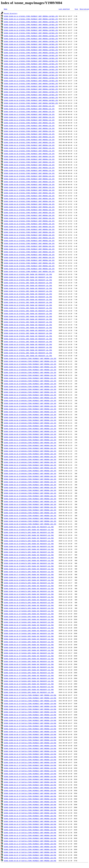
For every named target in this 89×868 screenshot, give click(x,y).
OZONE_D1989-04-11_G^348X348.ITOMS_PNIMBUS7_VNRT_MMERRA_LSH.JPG (30, 398)
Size (76, 9)
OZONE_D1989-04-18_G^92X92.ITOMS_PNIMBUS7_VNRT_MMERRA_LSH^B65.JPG (31, 22)
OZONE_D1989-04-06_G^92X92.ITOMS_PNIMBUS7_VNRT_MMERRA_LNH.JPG (29, 260)
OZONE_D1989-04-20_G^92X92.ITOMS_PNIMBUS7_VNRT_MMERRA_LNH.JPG (29, 221)
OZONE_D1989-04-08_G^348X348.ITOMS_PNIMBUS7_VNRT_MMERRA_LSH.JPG (30, 420)
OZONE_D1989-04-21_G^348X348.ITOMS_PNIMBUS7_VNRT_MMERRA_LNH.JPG (30, 465)
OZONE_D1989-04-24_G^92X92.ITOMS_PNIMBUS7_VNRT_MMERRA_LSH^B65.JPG (31, 47)
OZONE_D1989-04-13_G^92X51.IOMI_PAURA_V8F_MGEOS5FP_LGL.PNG (28, 300)
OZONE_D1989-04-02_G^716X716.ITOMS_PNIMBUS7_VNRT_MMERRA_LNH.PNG (30, 830)
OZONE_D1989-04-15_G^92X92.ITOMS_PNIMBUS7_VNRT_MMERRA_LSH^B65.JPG (31, 36)
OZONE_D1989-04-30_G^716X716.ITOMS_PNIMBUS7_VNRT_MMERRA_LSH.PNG (30, 740)
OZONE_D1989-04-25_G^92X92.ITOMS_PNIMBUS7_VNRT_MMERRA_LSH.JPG (29, 109)
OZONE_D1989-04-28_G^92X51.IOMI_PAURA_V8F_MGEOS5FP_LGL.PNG (28, 314)
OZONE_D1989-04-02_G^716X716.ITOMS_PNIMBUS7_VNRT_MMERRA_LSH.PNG (30, 776)
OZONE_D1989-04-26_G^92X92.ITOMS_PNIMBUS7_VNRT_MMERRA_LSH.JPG (29, 140)
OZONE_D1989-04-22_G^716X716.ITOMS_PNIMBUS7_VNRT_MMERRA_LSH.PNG (30, 704)
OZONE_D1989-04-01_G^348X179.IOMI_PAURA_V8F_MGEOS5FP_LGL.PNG (29, 555)
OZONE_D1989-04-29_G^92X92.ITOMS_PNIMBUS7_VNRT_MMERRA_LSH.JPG (29, 187)
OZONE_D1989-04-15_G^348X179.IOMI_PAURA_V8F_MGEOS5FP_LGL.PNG (29, 538)
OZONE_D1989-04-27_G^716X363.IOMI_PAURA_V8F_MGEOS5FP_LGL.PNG (29, 642)
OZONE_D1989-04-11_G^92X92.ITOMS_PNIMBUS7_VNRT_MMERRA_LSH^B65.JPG (31, 58)
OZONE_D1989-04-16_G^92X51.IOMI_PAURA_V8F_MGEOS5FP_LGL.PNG (28, 277)
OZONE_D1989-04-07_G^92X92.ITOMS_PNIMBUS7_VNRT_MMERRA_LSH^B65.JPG (31, 86)
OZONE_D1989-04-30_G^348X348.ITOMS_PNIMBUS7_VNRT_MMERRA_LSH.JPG (30, 429)
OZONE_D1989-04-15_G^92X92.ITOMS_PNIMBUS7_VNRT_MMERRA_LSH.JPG (29, 137)
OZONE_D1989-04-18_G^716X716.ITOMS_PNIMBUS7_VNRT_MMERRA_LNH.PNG (30, 821)
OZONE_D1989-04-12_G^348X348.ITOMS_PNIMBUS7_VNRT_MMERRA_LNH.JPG (30, 471)
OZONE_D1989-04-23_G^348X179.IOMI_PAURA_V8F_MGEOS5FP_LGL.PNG (29, 535)
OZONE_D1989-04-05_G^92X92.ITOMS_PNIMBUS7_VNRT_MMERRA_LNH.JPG (29, 263)
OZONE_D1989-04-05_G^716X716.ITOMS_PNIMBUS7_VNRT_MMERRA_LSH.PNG (30, 760)
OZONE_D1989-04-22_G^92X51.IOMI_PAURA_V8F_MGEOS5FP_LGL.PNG (28, 274)
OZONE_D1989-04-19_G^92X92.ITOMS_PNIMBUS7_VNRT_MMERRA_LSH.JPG (29, 159)
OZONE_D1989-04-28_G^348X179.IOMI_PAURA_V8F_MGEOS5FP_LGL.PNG (29, 546)
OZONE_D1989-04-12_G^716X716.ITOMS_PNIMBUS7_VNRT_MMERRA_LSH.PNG (30, 715)
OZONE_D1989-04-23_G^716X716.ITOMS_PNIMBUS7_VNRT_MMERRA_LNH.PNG (30, 793)
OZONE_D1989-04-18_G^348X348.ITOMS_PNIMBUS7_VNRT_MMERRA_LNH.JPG (30, 485)
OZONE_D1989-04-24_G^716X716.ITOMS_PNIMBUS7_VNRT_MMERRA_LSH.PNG (30, 698)
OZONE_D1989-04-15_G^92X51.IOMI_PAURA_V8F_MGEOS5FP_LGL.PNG (28, 280)
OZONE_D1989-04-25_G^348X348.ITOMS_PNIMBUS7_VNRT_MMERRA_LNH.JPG (30, 451)
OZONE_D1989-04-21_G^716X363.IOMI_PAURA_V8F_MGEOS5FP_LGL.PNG (29, 614)
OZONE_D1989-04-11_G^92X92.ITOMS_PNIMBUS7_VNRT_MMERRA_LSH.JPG (29, 145)
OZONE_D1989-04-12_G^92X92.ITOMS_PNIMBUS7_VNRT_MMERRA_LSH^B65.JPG (31, 25)
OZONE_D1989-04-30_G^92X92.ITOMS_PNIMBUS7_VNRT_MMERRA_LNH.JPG (29, 193)
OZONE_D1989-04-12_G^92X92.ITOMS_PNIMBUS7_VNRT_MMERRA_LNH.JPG (29, 235)
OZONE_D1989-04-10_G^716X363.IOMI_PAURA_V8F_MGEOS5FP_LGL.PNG (29, 684)
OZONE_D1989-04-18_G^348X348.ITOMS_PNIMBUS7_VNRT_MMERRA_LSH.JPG (30, 381)
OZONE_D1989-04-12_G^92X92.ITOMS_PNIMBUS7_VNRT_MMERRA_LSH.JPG (29, 114)
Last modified (64, 9)
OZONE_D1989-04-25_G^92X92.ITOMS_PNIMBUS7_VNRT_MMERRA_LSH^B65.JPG (31, 27)
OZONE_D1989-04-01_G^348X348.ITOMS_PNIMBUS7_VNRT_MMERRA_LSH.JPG (30, 440)
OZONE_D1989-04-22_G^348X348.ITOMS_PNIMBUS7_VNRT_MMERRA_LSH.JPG (30, 364)
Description (84, 9)
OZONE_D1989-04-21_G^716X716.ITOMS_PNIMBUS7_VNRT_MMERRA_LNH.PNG (30, 805)
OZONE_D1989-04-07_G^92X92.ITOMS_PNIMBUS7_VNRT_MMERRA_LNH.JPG (29, 271)
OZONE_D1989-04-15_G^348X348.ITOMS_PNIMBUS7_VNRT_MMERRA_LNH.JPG (30, 482)
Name (6, 9)
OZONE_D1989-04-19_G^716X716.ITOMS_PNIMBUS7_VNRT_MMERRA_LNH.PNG (30, 824)
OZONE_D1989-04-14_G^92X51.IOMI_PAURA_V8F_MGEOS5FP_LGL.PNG (28, 291)
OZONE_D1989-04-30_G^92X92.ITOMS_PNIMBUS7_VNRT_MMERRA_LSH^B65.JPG (31, 41)
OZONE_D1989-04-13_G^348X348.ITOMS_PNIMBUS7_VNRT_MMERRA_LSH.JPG (30, 378)
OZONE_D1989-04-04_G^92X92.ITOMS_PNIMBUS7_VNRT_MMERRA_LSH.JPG (29, 131)
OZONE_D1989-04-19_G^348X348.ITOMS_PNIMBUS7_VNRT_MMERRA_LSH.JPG (30, 375)
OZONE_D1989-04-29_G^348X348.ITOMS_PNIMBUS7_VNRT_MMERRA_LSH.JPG (30, 426)
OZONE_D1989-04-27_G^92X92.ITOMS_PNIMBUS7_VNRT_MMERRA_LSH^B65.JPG (31, 78)
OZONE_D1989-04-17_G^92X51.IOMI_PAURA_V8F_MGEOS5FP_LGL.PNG (28, 308)
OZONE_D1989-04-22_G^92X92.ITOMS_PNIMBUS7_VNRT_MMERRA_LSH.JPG (29, 120)
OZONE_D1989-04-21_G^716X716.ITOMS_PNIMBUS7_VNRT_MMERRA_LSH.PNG (30, 695)
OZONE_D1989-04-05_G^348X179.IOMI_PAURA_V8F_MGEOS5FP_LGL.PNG (29, 532)
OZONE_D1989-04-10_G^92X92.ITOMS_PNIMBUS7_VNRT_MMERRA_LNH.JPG (29, 232)
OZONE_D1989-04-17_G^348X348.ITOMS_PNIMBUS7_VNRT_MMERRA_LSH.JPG (30, 409)
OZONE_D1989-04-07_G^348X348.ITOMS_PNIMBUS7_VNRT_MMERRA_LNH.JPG (30, 518)
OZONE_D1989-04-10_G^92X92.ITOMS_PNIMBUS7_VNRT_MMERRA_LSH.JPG (29, 156)
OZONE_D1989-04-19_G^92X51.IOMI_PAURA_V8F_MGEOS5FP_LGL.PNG (28, 305)
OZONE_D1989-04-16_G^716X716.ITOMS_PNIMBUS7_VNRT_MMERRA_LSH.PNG (30, 720)
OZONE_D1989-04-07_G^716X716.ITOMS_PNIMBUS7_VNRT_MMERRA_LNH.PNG (30, 855)
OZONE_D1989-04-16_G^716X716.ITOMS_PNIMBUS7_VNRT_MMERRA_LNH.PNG (30, 835)
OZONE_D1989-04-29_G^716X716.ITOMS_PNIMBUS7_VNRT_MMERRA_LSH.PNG (30, 762)
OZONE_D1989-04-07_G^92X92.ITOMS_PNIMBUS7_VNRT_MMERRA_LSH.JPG (29, 162)
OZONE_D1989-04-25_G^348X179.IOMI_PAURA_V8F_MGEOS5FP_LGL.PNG (29, 572)
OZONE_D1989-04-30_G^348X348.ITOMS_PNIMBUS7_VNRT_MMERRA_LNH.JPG (30, 445)
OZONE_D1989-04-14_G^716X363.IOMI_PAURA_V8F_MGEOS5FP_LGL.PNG (29, 678)
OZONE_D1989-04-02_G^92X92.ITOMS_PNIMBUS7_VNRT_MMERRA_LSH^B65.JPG (31, 98)
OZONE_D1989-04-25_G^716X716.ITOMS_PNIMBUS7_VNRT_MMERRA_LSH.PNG (30, 701)
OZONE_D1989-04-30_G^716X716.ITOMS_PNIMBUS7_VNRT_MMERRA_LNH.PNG (30, 791)
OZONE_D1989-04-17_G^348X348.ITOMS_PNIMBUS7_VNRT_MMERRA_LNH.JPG (30, 488)
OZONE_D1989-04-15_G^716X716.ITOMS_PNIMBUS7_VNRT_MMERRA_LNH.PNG (30, 816)
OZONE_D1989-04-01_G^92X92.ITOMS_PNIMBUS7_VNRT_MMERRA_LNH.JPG (29, 255)
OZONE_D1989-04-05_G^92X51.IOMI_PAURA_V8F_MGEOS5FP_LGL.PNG (28, 297)
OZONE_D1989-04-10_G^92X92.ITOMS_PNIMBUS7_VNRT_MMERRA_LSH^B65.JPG (31, 92)
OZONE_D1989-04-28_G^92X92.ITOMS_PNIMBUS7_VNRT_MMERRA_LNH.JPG (29, 207)
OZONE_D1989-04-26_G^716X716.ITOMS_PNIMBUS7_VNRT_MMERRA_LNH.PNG (30, 788)
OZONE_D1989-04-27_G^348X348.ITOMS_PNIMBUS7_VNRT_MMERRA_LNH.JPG (30, 443)
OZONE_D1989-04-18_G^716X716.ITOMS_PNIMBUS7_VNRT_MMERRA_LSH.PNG (30, 757)
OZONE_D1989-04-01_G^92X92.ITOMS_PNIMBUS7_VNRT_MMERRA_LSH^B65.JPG (31, 84)
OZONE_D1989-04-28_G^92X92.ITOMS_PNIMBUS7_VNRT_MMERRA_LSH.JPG (29, 176)
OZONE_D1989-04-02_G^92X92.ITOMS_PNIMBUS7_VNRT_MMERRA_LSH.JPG (29, 173)
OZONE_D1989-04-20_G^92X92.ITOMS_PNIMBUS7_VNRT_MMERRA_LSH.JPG (29, 165)
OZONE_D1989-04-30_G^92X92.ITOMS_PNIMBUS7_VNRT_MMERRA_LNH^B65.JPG (31, 100)
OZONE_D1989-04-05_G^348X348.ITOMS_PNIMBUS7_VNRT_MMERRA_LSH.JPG (30, 401)
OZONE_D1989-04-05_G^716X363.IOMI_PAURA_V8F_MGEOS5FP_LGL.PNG (29, 622)
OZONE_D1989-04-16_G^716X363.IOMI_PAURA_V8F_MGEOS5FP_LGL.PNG (29, 650)
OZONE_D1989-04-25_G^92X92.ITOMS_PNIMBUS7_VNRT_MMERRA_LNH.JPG (29, 201)
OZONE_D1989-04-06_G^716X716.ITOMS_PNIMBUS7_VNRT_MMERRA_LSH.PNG (30, 734)
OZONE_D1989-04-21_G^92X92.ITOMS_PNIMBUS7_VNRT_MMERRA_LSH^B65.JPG (31, 61)
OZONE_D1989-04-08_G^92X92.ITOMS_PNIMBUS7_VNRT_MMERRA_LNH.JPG (29, 266)
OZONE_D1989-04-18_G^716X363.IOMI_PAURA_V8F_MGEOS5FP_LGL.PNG (29, 670)
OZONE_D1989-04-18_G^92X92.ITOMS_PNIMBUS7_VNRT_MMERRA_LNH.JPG (29, 227)
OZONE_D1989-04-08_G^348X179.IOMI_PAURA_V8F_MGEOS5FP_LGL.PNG (29, 608)
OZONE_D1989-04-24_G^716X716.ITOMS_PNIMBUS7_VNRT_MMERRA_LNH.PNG (30, 785)
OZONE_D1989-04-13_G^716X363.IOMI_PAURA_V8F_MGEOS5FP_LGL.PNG (29, 692)
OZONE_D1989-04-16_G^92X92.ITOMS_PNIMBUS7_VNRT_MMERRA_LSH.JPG (29, 151)
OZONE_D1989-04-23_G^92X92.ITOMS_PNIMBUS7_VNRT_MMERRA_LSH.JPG (29, 126)
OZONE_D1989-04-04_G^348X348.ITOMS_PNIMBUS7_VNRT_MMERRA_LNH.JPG (30, 490)
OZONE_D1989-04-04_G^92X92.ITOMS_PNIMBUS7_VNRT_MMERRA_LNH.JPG (29, 243)
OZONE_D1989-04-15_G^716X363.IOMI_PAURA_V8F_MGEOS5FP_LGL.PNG (29, 625)
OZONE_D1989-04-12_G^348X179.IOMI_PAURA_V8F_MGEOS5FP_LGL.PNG (29, 558)
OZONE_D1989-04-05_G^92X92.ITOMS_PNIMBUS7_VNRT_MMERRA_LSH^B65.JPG (31, 33)
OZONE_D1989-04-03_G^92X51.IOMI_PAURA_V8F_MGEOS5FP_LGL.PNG (28, 322)
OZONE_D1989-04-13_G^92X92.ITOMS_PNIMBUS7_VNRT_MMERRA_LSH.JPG (29, 112)
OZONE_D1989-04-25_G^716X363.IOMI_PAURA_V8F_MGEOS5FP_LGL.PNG (29, 628)
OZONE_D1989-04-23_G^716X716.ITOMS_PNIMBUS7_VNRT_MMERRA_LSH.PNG (30, 754)
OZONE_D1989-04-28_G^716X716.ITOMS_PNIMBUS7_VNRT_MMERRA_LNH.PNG (30, 796)
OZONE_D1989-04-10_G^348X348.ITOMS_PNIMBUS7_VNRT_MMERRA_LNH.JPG (30, 499)
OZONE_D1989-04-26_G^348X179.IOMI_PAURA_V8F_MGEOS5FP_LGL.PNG (29, 600)
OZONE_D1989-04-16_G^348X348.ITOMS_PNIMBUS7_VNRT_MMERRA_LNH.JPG (30, 496)
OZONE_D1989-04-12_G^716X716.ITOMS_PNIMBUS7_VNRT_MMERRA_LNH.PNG (30, 810)
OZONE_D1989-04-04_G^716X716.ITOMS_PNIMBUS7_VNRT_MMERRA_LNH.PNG (30, 807)
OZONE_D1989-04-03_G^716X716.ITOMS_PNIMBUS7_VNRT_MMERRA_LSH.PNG (30, 774)
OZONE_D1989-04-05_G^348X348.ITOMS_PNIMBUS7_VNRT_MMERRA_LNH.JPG (30, 521)
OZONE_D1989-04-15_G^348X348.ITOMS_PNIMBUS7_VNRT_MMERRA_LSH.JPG (30, 372)
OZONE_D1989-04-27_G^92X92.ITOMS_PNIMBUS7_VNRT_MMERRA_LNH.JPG (29, 190)
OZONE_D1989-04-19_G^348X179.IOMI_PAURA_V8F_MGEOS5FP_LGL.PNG (29, 552)
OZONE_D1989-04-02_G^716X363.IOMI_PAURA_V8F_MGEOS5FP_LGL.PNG (29, 681)
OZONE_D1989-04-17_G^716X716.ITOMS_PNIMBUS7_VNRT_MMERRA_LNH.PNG (30, 841)
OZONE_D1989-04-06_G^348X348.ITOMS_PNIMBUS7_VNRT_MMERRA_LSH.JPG (30, 403)
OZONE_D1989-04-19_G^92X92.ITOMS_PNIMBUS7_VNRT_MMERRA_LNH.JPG (29, 224)
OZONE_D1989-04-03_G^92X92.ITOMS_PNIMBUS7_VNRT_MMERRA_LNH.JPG (29, 246)
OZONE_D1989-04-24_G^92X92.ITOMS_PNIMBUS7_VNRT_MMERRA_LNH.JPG (29, 196)
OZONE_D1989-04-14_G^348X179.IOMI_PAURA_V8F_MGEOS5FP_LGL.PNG (29, 591)
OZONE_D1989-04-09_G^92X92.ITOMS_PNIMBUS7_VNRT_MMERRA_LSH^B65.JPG (31, 89)
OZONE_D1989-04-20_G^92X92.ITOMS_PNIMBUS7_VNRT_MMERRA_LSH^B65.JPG (31, 72)
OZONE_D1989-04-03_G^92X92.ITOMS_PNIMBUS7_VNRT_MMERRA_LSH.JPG (29, 170)
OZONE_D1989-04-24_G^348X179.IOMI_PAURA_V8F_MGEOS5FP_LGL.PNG (29, 544)
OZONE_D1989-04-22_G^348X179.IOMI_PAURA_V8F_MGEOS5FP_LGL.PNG (29, 527)
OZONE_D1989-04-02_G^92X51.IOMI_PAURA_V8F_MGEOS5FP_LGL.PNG (28, 319)
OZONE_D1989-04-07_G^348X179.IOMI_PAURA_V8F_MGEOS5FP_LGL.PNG (29, 586)
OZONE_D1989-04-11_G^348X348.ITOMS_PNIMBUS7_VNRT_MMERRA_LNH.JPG (30, 473)
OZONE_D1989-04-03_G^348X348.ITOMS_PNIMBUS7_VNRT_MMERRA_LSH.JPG (30, 431)
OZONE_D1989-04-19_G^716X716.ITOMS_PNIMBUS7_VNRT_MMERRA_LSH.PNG (30, 723)
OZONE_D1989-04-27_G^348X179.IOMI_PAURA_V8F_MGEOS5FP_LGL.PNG (29, 574)
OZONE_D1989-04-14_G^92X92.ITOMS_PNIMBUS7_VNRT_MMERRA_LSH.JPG (29, 106)
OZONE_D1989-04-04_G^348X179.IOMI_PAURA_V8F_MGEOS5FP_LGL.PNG (29, 549)
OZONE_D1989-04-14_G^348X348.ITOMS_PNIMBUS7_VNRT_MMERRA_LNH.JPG (30, 504)
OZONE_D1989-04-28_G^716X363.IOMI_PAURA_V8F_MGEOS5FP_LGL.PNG (29, 631)
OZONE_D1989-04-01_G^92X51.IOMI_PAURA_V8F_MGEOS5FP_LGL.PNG (28, 333)
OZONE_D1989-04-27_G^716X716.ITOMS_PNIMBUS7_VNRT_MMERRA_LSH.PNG (30, 729)
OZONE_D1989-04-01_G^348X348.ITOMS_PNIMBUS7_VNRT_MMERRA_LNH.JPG (30, 516)
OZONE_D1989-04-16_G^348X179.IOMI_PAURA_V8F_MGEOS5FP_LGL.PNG (29, 566)
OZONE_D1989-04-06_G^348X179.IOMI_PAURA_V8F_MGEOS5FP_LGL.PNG (29, 563)
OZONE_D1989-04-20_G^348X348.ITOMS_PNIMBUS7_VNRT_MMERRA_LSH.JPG (30, 387)
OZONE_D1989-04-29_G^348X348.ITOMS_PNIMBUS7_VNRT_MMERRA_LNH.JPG (30, 462)
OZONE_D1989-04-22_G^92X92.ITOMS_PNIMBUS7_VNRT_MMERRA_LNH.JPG (29, 215)
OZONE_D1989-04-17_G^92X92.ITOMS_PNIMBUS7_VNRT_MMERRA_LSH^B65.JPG (31, 55)
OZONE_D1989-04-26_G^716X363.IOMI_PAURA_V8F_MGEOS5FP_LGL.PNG (29, 673)
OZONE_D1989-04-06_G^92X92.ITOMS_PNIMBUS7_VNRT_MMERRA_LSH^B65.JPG (31, 50)
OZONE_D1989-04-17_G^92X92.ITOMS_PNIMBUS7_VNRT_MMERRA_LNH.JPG (29, 249)
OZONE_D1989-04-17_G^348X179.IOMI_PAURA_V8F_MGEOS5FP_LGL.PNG (29, 577)
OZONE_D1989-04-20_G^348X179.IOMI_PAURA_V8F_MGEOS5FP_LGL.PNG (29, 541)
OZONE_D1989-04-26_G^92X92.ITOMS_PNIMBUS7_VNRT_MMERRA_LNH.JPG (29, 204)
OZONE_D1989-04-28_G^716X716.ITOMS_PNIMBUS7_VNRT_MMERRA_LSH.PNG (30, 743)
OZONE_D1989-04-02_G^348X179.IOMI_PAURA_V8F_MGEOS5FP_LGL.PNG (29, 583)
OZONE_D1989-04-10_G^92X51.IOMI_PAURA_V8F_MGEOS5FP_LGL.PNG (28, 316)
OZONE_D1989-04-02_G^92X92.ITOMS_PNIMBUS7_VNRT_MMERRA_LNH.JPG (29, 257)
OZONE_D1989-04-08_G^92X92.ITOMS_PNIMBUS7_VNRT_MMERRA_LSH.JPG (29, 185)
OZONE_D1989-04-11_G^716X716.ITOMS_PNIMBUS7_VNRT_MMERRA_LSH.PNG (30, 732)
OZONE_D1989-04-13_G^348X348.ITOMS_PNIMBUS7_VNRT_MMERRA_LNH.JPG (30, 493)
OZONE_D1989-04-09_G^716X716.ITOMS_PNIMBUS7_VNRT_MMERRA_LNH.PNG (30, 858)
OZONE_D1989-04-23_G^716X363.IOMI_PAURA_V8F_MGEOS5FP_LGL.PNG (29, 619)
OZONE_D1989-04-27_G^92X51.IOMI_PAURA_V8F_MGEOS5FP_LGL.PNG (28, 350)
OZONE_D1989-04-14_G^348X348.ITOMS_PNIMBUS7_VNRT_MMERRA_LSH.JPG (30, 392)
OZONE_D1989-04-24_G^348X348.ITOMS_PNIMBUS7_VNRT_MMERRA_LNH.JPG (30, 448)
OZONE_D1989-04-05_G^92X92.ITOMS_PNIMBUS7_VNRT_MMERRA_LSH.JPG (29, 134)
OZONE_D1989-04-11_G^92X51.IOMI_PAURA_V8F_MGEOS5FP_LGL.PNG (28, 342)
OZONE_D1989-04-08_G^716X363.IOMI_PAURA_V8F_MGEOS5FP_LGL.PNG (29, 690)
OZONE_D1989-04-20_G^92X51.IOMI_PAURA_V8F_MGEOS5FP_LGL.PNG (28, 294)
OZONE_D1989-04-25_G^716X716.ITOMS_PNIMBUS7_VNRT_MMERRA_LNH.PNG (30, 779)
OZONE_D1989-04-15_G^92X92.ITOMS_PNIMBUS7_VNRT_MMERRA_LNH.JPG (29, 238)
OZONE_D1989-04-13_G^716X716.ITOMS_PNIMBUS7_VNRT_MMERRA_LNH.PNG (30, 833)
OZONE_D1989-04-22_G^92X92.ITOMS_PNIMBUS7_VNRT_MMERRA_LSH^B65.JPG (31, 44)
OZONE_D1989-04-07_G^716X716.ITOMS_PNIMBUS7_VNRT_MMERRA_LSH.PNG (30, 771)
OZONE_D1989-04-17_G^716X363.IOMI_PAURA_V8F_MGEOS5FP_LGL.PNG (29, 675)
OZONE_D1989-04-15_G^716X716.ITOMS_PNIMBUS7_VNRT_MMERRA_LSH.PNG (30, 706)
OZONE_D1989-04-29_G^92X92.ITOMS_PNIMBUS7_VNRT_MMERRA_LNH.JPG (29, 213)
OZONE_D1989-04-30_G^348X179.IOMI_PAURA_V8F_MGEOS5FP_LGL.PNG (29, 605)
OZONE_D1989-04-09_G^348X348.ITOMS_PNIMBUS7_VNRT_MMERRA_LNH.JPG (30, 524)
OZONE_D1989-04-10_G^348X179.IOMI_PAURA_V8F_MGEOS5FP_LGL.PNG (29, 603)
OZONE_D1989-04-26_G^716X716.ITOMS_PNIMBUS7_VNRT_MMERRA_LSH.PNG (30, 718)
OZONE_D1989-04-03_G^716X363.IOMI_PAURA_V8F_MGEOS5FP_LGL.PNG (29, 667)
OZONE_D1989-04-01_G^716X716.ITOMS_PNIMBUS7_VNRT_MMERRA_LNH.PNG (30, 847)
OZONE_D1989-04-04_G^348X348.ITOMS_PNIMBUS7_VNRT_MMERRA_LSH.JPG (30, 406)
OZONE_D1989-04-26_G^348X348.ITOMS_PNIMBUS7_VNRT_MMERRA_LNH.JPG (30, 454)
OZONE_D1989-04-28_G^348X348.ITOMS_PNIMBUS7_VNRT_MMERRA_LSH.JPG (30, 415)
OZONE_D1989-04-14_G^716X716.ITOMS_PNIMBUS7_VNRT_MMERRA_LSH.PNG (30, 712)
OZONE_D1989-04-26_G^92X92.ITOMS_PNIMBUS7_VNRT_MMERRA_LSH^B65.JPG (31, 30)
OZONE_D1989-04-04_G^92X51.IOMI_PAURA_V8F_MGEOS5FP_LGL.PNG (28, 286)
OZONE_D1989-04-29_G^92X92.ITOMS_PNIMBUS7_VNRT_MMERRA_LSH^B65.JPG (31, 69)
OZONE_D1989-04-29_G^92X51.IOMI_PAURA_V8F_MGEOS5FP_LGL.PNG (28, 344)
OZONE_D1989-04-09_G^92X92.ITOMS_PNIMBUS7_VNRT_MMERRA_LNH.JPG (29, 269)
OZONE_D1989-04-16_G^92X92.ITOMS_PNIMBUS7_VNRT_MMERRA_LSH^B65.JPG (31, 64)
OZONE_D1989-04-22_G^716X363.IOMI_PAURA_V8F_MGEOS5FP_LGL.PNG (29, 611)
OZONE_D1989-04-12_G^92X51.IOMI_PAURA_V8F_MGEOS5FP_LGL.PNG (28, 302)
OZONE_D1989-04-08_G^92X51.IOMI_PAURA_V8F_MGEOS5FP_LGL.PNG (28, 336)
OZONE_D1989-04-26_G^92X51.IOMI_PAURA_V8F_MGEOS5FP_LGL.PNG (28, 353)
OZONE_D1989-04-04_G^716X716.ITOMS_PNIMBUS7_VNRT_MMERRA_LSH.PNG (30, 751)
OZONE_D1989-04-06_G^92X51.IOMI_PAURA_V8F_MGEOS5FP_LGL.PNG (28, 330)
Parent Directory (11, 13)
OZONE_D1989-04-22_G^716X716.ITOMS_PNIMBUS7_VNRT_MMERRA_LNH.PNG (30, 799)
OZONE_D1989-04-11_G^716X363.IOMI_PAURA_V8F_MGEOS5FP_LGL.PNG (29, 656)
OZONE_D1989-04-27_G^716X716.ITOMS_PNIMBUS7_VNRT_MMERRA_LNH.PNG (30, 782)
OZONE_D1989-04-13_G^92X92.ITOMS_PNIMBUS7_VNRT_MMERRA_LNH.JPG (29, 241)
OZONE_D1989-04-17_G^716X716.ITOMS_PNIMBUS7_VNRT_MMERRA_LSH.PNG (30, 765)
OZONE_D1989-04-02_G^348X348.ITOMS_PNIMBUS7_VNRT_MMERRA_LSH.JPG (30, 437)
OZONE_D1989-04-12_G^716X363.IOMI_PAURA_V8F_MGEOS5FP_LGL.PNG (29, 661)
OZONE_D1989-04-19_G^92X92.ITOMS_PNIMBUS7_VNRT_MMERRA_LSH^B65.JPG (31, 81)
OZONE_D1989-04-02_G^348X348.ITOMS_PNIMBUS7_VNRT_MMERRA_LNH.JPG (30, 507)
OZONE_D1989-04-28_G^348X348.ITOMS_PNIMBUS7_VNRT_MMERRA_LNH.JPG (30, 457)
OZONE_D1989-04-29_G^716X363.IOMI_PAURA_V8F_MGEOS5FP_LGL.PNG (29, 647)
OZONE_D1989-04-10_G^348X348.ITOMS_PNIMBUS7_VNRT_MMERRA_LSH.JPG (30, 423)
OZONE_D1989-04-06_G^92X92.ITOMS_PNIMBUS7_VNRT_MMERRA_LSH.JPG (29, 142)
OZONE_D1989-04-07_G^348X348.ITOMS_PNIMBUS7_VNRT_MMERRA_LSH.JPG (30, 417)
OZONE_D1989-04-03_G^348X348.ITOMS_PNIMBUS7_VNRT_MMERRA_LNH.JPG (30, 502)
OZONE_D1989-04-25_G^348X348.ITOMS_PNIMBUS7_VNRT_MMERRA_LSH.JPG (30, 358)
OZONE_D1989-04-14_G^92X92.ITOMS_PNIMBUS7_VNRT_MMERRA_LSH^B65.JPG (31, 16)
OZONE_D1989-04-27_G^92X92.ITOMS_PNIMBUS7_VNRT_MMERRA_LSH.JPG (29, 179)
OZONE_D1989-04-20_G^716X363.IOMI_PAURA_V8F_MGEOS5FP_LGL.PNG (29, 636)
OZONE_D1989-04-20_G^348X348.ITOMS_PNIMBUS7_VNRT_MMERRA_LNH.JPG (30, 476)
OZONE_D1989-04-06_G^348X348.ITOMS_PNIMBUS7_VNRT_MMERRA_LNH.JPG (30, 510)
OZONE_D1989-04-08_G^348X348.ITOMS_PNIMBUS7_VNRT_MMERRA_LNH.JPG (30, 513)
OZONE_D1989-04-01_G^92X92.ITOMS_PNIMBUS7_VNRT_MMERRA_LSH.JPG (29, 128)
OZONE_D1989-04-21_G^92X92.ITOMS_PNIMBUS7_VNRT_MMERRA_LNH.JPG (29, 210)
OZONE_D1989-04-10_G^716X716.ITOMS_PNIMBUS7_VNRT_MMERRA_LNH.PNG (30, 849)
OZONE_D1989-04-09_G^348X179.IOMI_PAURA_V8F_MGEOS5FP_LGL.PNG (29, 597)
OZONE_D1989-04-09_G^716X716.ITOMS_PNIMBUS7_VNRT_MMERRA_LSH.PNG (30, 737)
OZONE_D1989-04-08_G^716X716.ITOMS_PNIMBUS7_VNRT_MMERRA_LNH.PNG (30, 861)
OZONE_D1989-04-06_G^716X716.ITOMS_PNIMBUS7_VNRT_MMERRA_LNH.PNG (30, 852)
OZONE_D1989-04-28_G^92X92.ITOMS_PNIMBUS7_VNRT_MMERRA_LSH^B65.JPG (31, 39)
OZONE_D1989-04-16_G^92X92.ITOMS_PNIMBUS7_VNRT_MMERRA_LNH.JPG (29, 229)
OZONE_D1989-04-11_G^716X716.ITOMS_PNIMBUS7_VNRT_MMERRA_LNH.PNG (30, 827)
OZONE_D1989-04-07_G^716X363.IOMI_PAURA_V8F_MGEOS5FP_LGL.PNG (29, 687)
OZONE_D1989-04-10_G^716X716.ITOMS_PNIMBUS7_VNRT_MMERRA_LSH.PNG (30, 748)
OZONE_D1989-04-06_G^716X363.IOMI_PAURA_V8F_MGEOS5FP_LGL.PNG (29, 639)
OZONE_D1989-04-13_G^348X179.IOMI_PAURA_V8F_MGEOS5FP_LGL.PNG (29, 594)
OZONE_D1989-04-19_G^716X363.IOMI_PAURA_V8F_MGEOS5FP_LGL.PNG (29, 645)
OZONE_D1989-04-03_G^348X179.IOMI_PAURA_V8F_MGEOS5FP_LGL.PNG (29, 580)
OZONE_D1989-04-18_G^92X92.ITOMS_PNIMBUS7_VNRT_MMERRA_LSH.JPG (29, 148)
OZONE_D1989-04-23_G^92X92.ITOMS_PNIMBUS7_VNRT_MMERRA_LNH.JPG (29, 199)
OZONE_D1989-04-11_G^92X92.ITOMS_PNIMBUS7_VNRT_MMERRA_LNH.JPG (29, 218)
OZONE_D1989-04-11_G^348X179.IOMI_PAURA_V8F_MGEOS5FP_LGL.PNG (29, 589)
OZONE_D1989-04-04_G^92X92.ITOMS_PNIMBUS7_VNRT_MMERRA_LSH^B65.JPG (31, 53)
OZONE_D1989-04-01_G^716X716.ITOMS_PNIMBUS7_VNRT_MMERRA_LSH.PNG (30, 746)
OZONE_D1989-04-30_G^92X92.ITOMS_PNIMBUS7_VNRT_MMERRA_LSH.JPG (29, 154)
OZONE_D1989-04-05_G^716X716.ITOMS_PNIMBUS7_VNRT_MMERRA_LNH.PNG (30, 838)
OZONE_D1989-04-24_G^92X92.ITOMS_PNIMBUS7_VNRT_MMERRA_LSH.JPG (29, 123)
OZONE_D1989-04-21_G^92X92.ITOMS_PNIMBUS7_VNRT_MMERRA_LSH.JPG (29, 168)
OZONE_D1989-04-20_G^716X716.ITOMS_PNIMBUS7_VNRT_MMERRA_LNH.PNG (30, 813)
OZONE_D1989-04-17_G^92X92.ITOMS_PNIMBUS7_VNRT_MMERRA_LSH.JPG (29, 117)
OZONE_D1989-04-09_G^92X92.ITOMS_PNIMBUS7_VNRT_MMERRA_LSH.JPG (29, 182)
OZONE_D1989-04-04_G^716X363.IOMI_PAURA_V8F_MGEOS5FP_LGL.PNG (29, 633)
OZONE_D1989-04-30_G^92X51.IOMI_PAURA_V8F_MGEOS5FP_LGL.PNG (28, 356)
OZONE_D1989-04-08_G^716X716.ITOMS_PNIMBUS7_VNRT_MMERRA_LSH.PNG (30, 768)
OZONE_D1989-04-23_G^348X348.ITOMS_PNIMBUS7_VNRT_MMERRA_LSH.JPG (30, 367)
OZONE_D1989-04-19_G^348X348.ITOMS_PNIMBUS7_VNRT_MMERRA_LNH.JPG (30, 479)
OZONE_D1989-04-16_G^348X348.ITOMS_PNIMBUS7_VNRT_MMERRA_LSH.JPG (30, 395)
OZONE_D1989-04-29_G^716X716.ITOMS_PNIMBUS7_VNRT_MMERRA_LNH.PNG (30, 802)
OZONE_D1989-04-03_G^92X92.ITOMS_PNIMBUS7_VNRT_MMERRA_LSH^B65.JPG (31, 75)
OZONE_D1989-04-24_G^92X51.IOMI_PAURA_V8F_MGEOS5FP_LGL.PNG (28, 339)
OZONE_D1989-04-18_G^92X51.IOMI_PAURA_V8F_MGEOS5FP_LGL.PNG (28, 325)
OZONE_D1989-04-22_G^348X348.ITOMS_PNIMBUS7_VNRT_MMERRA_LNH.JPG (30, 468)
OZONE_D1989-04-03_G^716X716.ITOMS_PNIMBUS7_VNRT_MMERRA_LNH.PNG (30, 819)
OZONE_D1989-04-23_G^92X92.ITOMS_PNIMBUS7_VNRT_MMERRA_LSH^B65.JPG (31, 67)
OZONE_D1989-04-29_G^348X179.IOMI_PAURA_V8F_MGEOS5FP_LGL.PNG (29, 560)
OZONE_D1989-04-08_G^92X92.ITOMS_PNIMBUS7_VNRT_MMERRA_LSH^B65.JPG (31, 95)
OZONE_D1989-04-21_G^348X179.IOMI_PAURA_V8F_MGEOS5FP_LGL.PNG (29, 530)
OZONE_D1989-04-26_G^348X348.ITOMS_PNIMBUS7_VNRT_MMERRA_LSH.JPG (30, 384)
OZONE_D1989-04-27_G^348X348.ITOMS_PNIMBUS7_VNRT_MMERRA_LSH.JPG (30, 412)
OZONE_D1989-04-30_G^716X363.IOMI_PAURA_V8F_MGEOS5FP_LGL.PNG (29, 659)
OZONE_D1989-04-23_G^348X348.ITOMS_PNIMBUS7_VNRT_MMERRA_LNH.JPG (30, 459)
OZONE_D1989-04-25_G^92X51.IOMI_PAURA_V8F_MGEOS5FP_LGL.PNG (28, 328)
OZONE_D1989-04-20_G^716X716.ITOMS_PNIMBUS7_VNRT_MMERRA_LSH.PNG (30, 709)
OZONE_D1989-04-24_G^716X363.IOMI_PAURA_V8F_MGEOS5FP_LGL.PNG (29, 617)
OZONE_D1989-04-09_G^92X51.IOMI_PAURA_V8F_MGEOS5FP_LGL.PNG (28, 311)
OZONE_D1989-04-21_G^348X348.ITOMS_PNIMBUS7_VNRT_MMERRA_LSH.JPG (30, 389)
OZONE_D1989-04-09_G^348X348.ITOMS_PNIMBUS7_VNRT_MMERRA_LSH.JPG (30, 434)
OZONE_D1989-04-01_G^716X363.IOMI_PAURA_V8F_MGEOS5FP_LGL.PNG (29, 653)
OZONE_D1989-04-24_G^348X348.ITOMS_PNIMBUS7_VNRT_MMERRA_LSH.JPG (30, 361)
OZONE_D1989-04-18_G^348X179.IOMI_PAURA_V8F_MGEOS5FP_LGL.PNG (29, 569)
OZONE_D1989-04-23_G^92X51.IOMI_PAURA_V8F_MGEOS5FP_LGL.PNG (28, 288)
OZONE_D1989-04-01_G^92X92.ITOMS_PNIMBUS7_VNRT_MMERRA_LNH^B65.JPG (31, 103)
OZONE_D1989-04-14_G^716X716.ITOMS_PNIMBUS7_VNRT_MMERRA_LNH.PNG (30, 844)
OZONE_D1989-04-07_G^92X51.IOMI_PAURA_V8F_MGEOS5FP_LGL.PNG (28, 347)
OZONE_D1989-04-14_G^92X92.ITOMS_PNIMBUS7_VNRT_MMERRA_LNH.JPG (29, 252)
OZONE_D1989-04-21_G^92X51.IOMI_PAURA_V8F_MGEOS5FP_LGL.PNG (28, 283)
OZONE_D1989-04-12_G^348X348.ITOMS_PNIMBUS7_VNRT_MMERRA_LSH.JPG (30, 370)
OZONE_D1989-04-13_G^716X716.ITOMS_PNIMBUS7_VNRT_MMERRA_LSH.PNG (30, 726)
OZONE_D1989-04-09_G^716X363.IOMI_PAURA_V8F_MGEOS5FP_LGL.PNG (29, 664)
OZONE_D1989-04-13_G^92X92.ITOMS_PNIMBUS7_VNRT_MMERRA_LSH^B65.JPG (31, 19)
